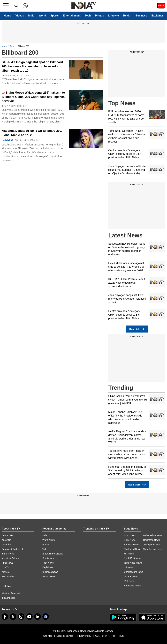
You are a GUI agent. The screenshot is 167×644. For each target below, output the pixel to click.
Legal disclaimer (65, 636)
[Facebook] (5, 617)
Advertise (6, 545)
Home (7, 16)
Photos (99, 16)
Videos (20, 16)
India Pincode (9, 598)
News (4, 46)
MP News (129, 554)
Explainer (157, 16)
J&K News (129, 581)
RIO (113, 636)
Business (141, 16)
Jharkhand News (132, 549)
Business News (50, 572)
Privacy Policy (84, 636)
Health (127, 16)
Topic (12, 46)
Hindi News (7, 563)
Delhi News (130, 540)
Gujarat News (131, 576)
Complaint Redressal (12, 549)
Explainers (48, 567)
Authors (6, 572)
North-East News (133, 558)
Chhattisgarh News (134, 572)
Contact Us (7, 535)
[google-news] (46, 617)
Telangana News (152, 545)
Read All (137, 329)
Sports (55, 16)
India (31, 16)
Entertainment (72, 16)
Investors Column (11, 558)
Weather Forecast (11, 593)
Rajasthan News (152, 540)
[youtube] (29, 617)
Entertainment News (53, 554)
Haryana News (131, 545)
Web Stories (8, 576)
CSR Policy (101, 636)
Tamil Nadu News (133, 563)
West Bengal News (153, 549)
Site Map (48, 636)
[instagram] (21, 617)
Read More (137, 485)
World (42, 16)
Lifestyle (114, 16)
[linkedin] (38, 617)
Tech (88, 16)
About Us (6, 540)
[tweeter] (13, 617)
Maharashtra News (153, 535)
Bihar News (130, 535)
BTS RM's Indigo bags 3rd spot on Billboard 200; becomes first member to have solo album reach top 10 (32, 66)
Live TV (5, 567)
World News (49, 540)
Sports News (49, 558)
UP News (129, 567)
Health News (49, 576)
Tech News (48, 563)
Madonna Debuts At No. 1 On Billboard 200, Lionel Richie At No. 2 (32, 133)
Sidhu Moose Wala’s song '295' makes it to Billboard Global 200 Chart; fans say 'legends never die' (33, 97)
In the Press (8, 554)
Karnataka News (132, 586)
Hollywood (7, 140)
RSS (121, 636)
